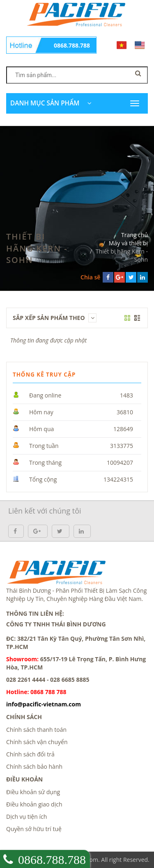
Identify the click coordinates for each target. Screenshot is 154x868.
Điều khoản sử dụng (33, 792)
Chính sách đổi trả (30, 754)
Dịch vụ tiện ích (26, 817)
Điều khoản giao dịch (34, 804)
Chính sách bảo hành (34, 766)
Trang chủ (134, 235)
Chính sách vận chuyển (37, 742)
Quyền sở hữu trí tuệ (34, 829)
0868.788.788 (72, 45)
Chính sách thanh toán (36, 730)
